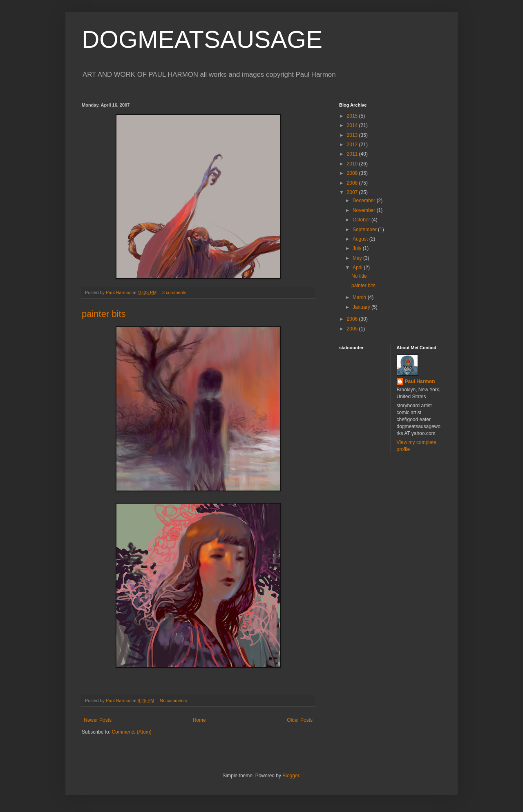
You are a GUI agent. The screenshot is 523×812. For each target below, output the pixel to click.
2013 (353, 135)
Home (199, 720)
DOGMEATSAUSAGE (202, 39)
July (358, 248)
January (362, 307)
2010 (353, 164)
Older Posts (300, 720)
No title (359, 276)
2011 (353, 154)
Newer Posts (98, 720)
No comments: (175, 700)
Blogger (291, 776)
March (360, 297)
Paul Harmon (420, 381)
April (358, 268)
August (361, 239)
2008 (353, 183)
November (365, 210)
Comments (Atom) (131, 732)
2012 (353, 145)
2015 (353, 116)
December (365, 201)
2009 (353, 173)
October (362, 220)
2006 (353, 319)
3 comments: (175, 292)
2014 (353, 125)
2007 (353, 192)
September (365, 230)
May (358, 258)
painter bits (104, 314)
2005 (353, 329)
